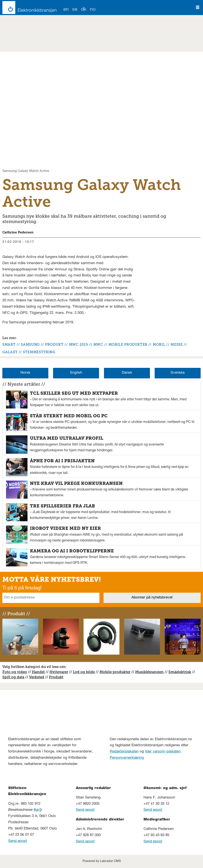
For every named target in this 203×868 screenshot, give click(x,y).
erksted (38, 677)
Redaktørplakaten (124, 752)
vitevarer (60, 672)
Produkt (56, 677)
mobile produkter (128, 345)
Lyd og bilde (84, 672)
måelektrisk (181, 672)
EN (66, 10)
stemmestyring (39, 352)
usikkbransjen (151, 672)
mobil (159, 345)
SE (75, 10)
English (76, 373)
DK (84, 10)
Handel (38, 672)
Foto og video (15, 672)
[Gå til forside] (28, 8)
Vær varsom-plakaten (163, 752)
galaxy (10, 352)
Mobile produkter (115, 672)
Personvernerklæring (127, 758)
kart (38, 810)
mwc (98, 345)
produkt (54, 345)
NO (93, 10)
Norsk (25, 373)
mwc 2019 (79, 345)
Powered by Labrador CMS (102, 861)
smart (9, 345)
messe (177, 345)
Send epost (18, 841)
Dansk (127, 373)
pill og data (14, 677)
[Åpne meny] (198, 8)
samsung (30, 345)
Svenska (178, 373)
